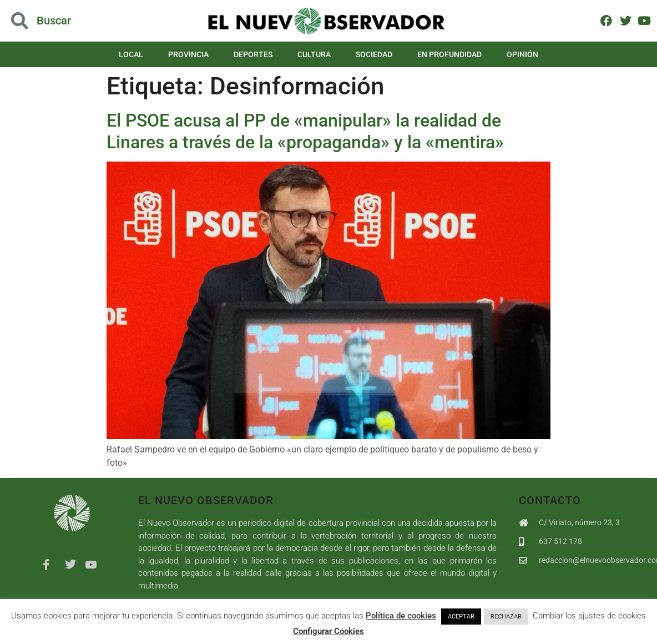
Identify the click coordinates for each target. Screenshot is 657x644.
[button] (66, 21)
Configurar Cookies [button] (328, 631)
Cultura (314, 54)
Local (131, 54)
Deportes (253, 54)
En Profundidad (449, 54)
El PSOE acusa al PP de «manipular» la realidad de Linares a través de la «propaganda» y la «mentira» (305, 131)
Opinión (522, 54)
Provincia (188, 54)
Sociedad (374, 54)
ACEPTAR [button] (461, 617)
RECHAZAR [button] (506, 617)
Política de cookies (401, 616)
